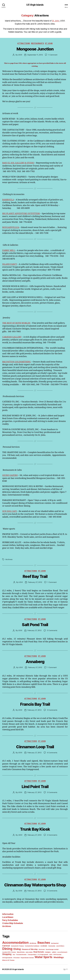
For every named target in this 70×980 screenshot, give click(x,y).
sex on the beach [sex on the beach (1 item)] (36, 961)
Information (8, 923)
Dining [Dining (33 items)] (58, 955)
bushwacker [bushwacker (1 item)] (53, 952)
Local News (8, 926)
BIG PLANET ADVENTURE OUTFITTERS (21, 214)
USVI (21, 55)
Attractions (24, 43)
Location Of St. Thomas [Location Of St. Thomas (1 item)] (52, 958)
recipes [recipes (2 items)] (23, 961)
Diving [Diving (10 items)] (6, 958)
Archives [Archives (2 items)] (32, 952)
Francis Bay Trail (35, 713)
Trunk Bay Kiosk (35, 838)
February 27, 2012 (35, 588)
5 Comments (52, 639)
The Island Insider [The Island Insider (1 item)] (60, 961)
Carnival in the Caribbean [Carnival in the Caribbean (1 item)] (23, 955)
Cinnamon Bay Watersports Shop (35, 894)
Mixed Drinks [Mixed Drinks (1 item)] (63, 958)
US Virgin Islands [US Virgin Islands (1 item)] (40, 963)
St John (51, 21)
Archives (9, 565)
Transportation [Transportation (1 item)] (6, 963)
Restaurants (37, 43)
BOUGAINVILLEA (11, 227)
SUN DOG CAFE (10, 514)
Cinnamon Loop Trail (35, 755)
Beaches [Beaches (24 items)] (42, 951)
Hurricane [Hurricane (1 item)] (29, 958)
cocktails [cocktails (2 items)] (34, 955)
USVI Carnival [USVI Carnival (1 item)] (30, 963)
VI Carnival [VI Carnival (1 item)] (48, 963)
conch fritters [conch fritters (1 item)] (49, 955)
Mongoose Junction (35, 49)
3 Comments (52, 719)
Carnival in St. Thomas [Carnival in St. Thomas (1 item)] (8, 955)
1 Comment (52, 55)
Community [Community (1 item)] (41, 955)
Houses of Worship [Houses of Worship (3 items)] (18, 958)
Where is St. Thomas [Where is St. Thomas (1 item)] (37, 966)
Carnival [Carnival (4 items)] (61, 951)
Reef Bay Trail (35, 582)
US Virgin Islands (35, 5)
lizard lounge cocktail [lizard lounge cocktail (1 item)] (39, 958)
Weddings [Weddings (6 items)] (25, 966)
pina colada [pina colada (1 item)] (5, 961)
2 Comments (52, 843)
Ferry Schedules (10, 929)
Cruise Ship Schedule (12, 932)
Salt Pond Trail (35, 633)
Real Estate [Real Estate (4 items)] (14, 960)
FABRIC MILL (9, 250)
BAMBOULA (8, 200)
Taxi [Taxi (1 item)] (53, 961)
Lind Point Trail (35, 795)
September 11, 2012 (35, 55)
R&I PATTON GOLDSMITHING (17, 362)
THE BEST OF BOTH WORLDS (16, 323)
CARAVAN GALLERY (12, 337)
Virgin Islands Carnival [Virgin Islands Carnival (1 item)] (59, 963)
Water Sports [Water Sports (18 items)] (11, 965)
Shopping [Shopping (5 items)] (46, 960)
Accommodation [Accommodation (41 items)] (15, 951)
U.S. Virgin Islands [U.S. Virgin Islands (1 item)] (16, 963)
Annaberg (35, 670)
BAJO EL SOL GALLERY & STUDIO (18, 163)
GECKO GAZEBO (10, 478)
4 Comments (52, 761)
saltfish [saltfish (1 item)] (28, 961)
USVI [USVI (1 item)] (24, 963)
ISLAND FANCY (10, 264)
